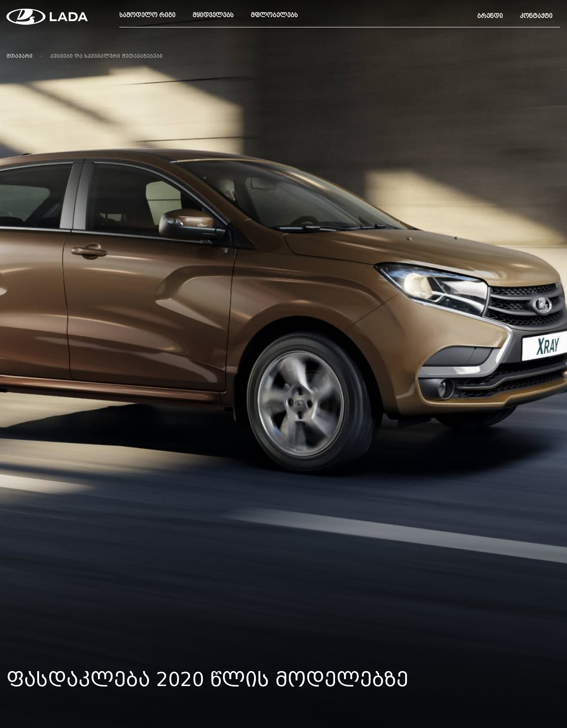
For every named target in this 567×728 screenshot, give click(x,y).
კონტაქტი (536, 16)
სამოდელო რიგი (147, 15)
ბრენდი (490, 16)
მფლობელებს (274, 15)
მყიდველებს (213, 15)
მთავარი (19, 56)
